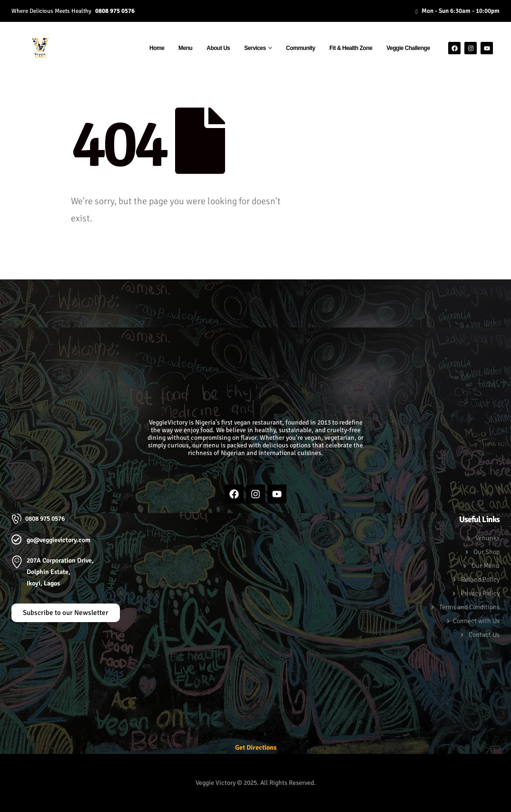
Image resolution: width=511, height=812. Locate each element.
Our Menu (486, 566)
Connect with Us (476, 621)
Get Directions (256, 748)
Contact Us (484, 635)
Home (157, 48)
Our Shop (486, 552)
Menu (185, 48)
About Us (218, 48)
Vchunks (487, 538)
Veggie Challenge (408, 48)
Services (255, 48)
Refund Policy (480, 579)
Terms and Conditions (469, 607)
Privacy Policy (480, 593)
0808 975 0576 (115, 11)
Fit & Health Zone (351, 48)
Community (301, 48)
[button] (256, 299)
